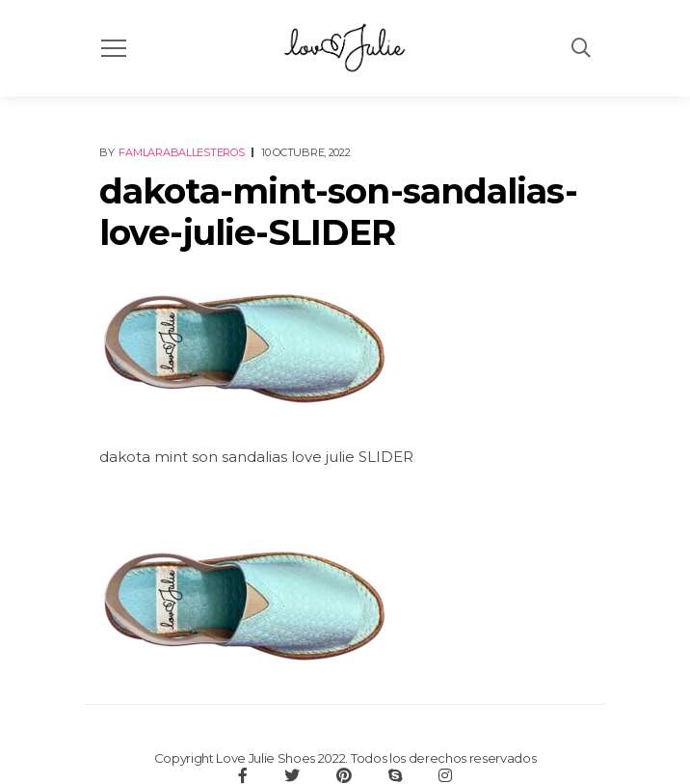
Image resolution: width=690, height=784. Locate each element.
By (173, 152)
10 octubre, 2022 (306, 152)
